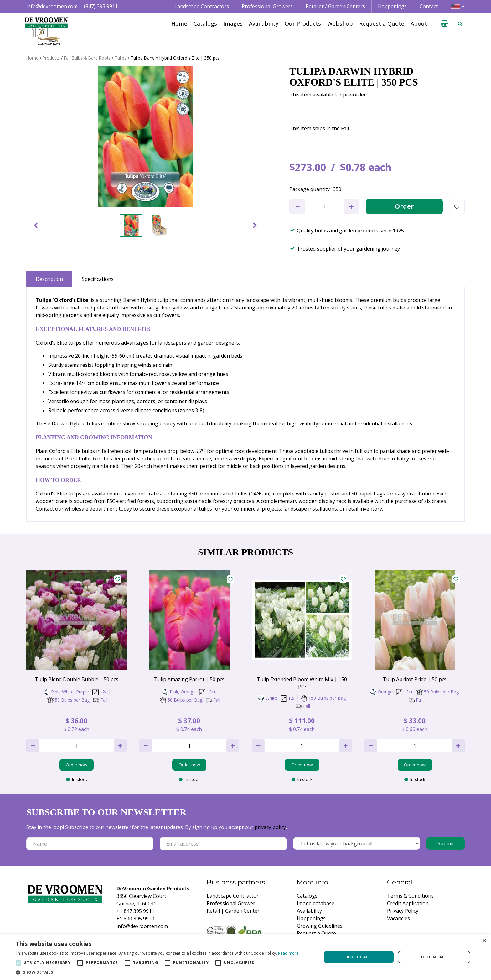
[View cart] (444, 23)
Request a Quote (316, 933)
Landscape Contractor (233, 896)
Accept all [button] (359, 957)
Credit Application (408, 903)
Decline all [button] (434, 957)
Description (49, 279)
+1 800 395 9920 (135, 919)
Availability (309, 911)
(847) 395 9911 (101, 6)
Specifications (98, 279)
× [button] (484, 941)
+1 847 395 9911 (135, 911)
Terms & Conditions (410, 896)
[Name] (90, 844)
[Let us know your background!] (357, 843)
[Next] (255, 226)
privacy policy (270, 827)
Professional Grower (231, 903)
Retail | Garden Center (233, 911)
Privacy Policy (403, 911)
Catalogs (307, 896)
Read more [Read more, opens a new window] (288, 953)
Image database (316, 903)
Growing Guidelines (320, 926)
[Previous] (36, 226)
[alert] (246, 957)
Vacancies (398, 918)
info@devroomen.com (52, 6)
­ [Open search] (460, 23)
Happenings (311, 918)
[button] (157, 972)
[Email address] (223, 844)
